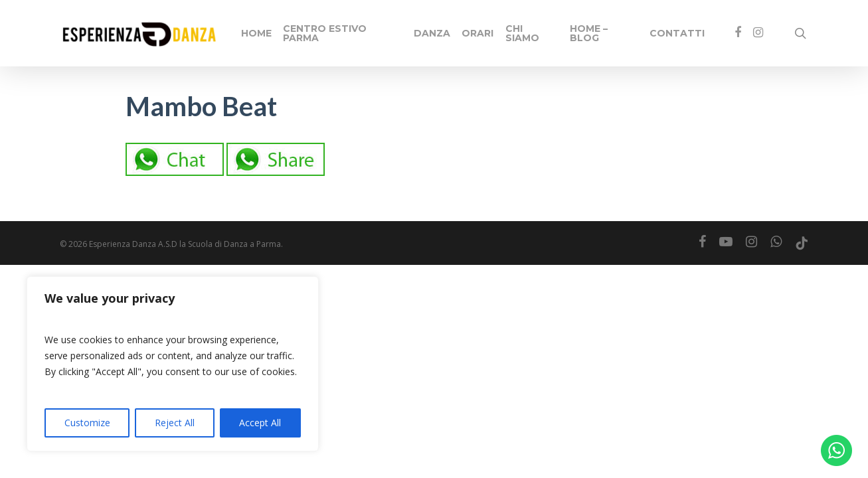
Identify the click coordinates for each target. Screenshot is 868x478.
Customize (87, 423)
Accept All (260, 423)
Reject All (175, 423)
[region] (173, 364)
